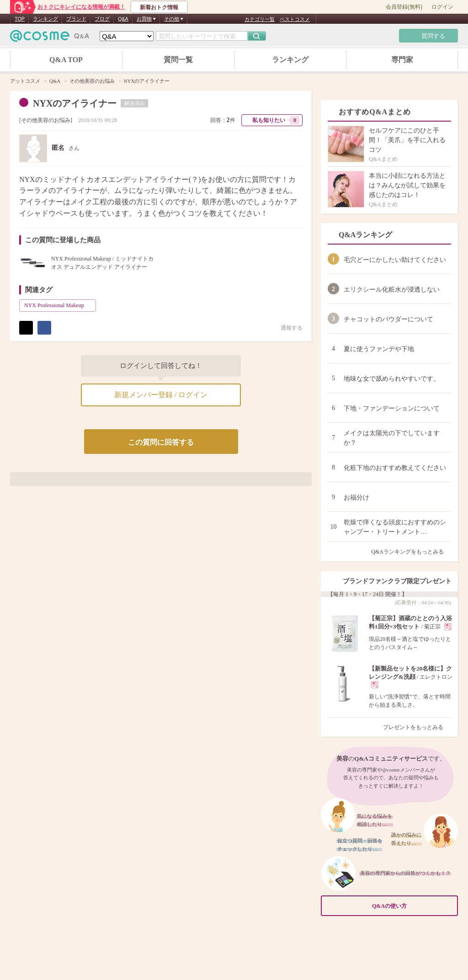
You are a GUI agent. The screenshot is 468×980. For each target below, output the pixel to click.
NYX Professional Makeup (59, 305)
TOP (20, 19)
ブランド (76, 19)
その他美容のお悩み (46, 120)
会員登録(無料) (404, 7)
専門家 (402, 60)
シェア (44, 328)
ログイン (442, 7)
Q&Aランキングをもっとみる (411, 552)
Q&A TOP (66, 60)
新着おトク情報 (159, 7)
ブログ (102, 19)
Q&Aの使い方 (412, 906)
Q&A (123, 19)
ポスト (26, 328)
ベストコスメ (295, 19)
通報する (287, 328)
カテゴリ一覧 (260, 19)
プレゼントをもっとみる (417, 727)
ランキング (45, 19)
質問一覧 (178, 60)
